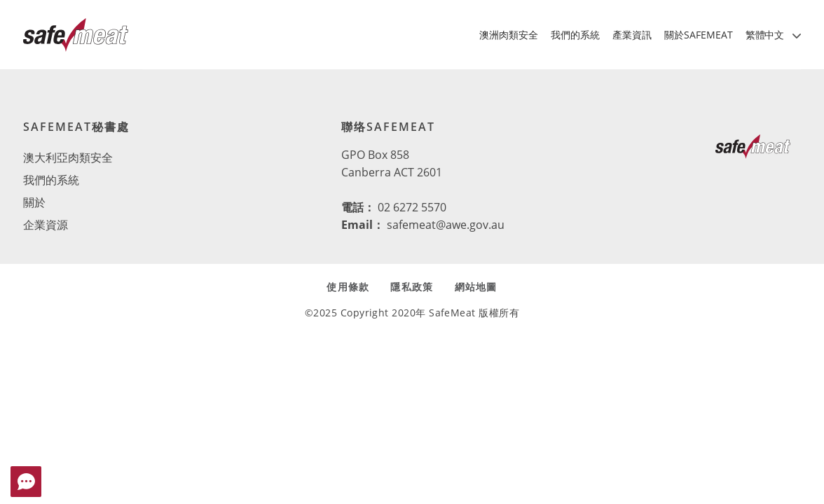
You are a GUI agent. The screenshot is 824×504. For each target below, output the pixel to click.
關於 (34, 202)
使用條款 (348, 287)
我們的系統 (51, 180)
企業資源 (46, 225)
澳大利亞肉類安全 (68, 157)
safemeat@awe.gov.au (446, 225)
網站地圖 (476, 287)
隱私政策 (412, 287)
